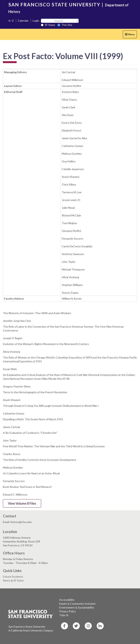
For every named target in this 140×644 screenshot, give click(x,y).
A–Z (11, 21)
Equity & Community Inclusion (77, 604)
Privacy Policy (67, 611)
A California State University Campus (31, 630)
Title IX (64, 615)
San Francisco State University (27, 627)
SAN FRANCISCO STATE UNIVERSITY (54, 5)
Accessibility (67, 600)
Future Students (13, 577)
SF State (48, 25)
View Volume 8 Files (22, 503)
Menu (131, 35)
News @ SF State (13, 580)
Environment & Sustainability (77, 607)
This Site (65, 25)
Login (36, 21)
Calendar (23, 21)
